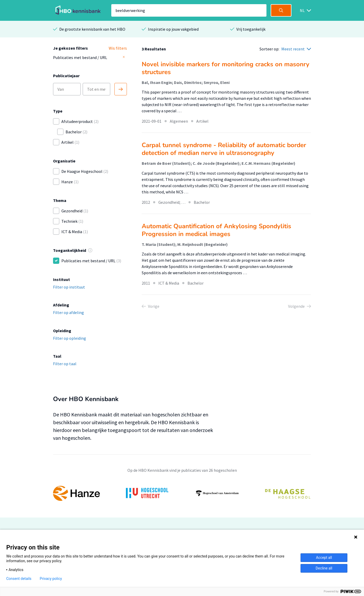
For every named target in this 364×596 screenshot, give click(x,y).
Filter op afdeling (69, 312)
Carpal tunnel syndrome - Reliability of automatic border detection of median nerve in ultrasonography (224, 149)
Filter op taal (65, 364)
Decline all (324, 568)
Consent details (19, 579)
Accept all (324, 558)
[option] (182, 493)
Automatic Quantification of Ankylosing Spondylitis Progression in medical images (216, 230)
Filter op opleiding (70, 338)
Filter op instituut (69, 287)
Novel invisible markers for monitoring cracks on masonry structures (226, 68)
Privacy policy (51, 579)
